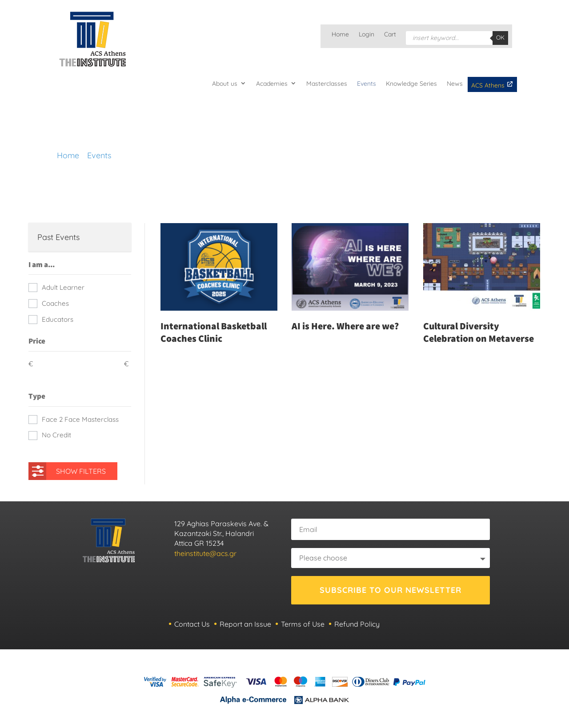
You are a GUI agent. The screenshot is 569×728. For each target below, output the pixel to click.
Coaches (55, 303)
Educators (58, 319)
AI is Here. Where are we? (345, 326)
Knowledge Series (411, 84)
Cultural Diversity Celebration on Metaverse (479, 332)
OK (500, 37)
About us (225, 84)
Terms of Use (303, 624)
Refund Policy (357, 624)
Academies (272, 84)
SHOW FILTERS (69, 469)
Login (367, 35)
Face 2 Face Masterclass (80, 419)
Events (367, 84)
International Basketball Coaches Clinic (214, 332)
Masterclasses (327, 84)
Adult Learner (63, 287)
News (455, 84)
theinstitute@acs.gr (205, 553)
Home (340, 35)
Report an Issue (245, 624)
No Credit (56, 435)
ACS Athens (492, 85)
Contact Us (192, 624)
